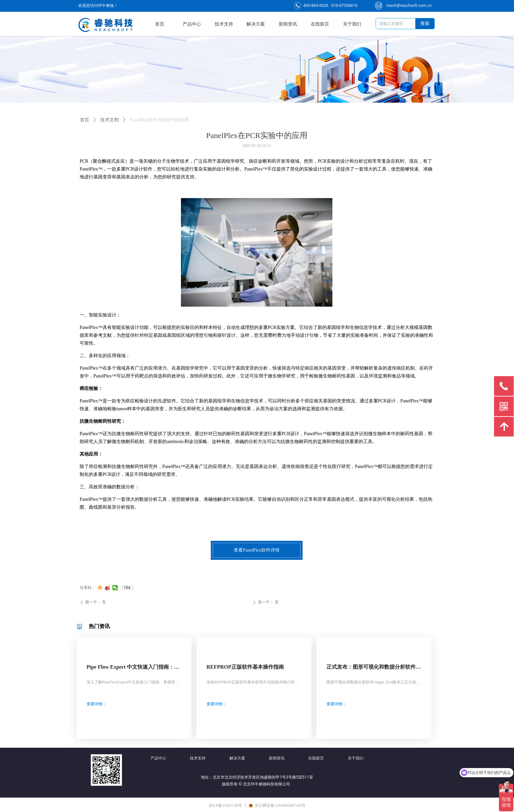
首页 (85, 120)
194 (127, 588)
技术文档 (109, 120)
